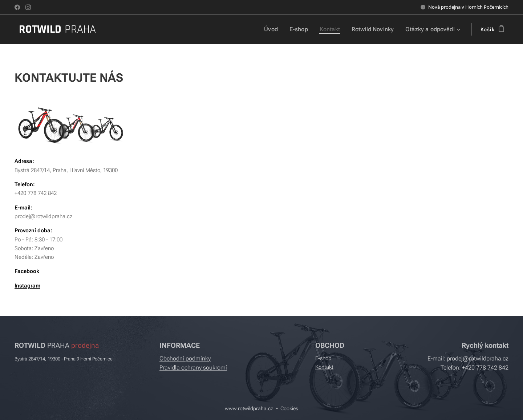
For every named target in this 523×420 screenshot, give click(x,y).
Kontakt (324, 367)
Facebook (27, 271)
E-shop (323, 358)
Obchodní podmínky (185, 358)
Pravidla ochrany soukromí (193, 368)
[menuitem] (278, 29)
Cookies (289, 408)
